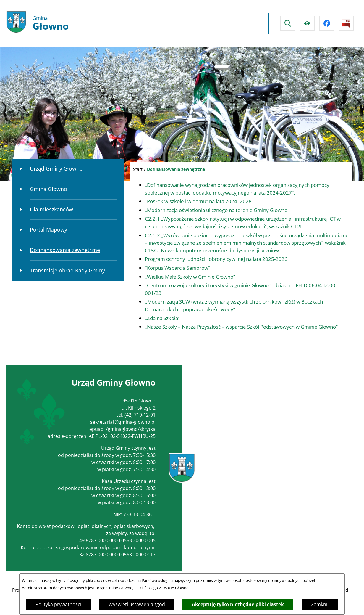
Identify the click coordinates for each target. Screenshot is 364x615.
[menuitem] (68, 169)
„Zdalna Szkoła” (162, 318)
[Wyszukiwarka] (288, 23)
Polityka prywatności (58, 604)
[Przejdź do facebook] (327, 23)
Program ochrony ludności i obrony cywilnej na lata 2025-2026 (216, 259)
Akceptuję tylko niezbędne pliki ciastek (238, 604)
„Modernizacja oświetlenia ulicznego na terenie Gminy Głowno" (217, 210)
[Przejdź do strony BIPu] (346, 23)
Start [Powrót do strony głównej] (138, 169)
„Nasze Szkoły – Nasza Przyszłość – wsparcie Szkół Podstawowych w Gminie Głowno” (241, 327)
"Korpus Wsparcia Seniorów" (178, 268)
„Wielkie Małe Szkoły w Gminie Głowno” (190, 277)
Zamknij (320, 604)
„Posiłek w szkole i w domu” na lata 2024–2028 (198, 201)
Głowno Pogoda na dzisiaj (210, 24)
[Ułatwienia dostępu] (307, 23)
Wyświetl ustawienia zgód (137, 604)
